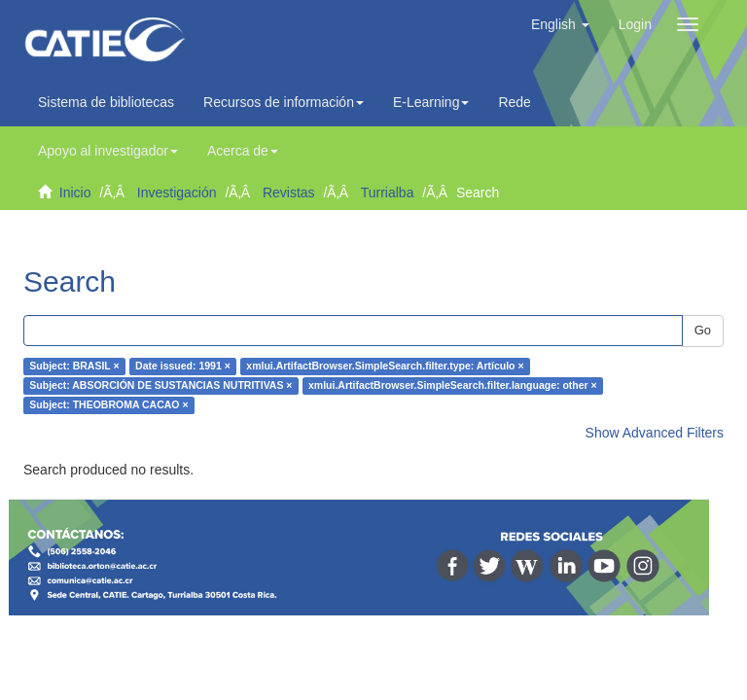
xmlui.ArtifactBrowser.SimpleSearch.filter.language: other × (453, 386)
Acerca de (243, 151)
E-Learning (431, 102)
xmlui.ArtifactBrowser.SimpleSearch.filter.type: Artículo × (385, 367)
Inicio (75, 192)
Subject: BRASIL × (74, 367)
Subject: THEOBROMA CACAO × (108, 405)
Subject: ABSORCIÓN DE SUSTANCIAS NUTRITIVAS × (160, 386)
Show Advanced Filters (655, 433)
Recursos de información (284, 102)
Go (703, 330)
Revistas (289, 192)
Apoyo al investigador (108, 151)
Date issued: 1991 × (183, 367)
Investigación (177, 192)
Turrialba (388, 192)
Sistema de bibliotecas (106, 102)
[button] (560, 24)
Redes (522, 102)
